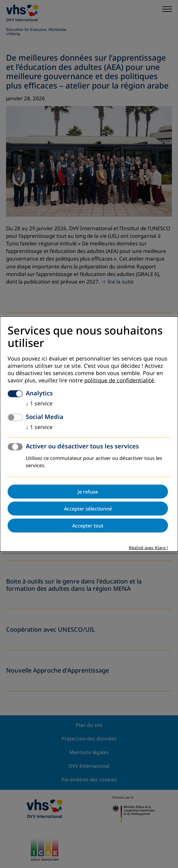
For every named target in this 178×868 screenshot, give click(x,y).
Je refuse (88, 492)
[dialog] (89, 434)
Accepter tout (88, 526)
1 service (39, 404)
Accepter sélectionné (88, 509)
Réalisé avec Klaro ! (148, 548)
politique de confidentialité (119, 381)
